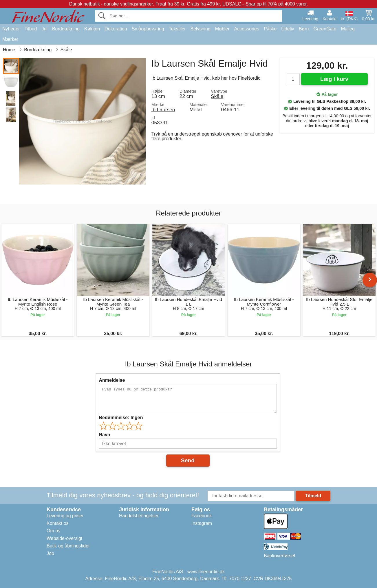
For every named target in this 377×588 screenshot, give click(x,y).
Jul (44, 29)
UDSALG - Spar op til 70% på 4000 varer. (265, 4)
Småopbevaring (148, 29)
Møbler (222, 29)
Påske (270, 29)
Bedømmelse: (121, 418)
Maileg (348, 29)
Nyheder (11, 29)
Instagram (202, 523)
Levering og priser (65, 516)
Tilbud (31, 29)
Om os (53, 531)
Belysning (200, 29)
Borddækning (66, 29)
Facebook (202, 516)
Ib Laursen (163, 109)
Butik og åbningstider (68, 546)
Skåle (217, 96)
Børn (304, 29)
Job (50, 553)
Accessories (247, 29)
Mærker (10, 39)
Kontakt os (58, 523)
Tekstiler (177, 29)
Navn (105, 435)
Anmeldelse (112, 380)
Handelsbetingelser (139, 516)
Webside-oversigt (64, 538)
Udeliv (288, 29)
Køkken (92, 29)
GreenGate (325, 29)
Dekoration (116, 29)
